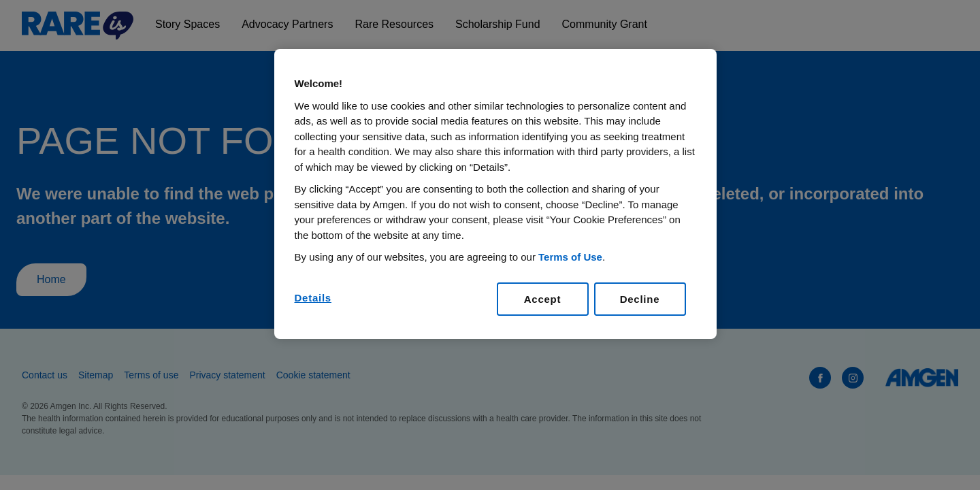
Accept (543, 299)
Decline (640, 299)
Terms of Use (570, 257)
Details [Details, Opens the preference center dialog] (313, 298)
